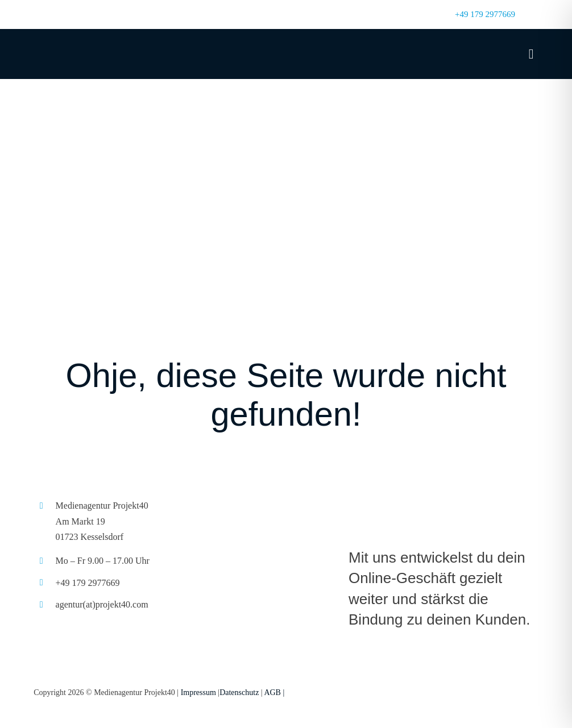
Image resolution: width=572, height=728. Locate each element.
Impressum (198, 692)
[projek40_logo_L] (443, 497)
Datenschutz (239, 692)
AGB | (274, 692)
